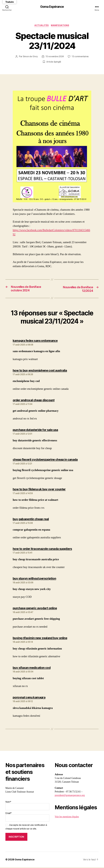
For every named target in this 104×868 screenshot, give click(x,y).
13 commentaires (81, 57)
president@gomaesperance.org (70, 796)
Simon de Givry (30, 57)
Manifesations (60, 26)
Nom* (27, 806)
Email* (27, 817)
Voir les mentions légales (67, 818)
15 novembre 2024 (55, 57)
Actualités (42, 26)
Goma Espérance (52, 7)
